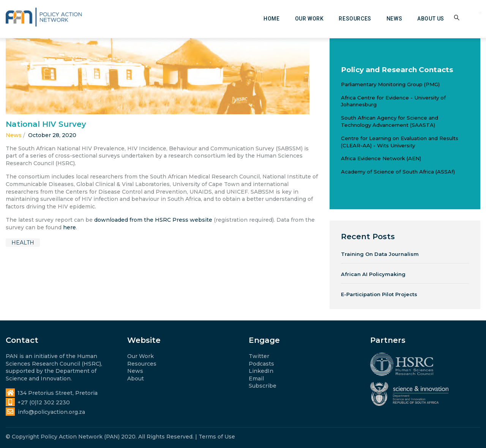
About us (431, 19)
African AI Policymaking (373, 274)
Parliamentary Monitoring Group (382, 84)
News (394, 19)
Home (271, 19)
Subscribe (263, 386)
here (69, 227)
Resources (355, 19)
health (23, 243)
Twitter (259, 356)
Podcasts (261, 364)
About (136, 379)
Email (256, 379)
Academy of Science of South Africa (387, 172)
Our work (309, 19)
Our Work (140, 356)
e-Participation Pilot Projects (379, 294)
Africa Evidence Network (373, 158)
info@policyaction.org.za (45, 412)
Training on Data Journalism (380, 254)
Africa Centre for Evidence (375, 98)
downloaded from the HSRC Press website (153, 220)
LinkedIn (261, 371)
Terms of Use (217, 437)
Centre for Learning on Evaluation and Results (400, 138)
